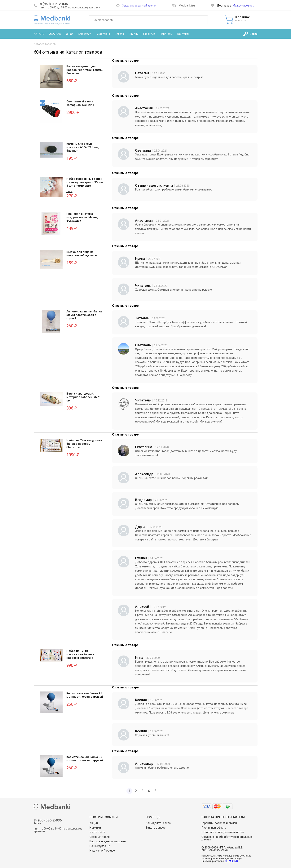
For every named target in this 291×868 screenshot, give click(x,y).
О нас (70, 34)
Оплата (119, 34)
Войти (254, 34)
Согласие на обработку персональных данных (227, 838)
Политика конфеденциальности (223, 832)
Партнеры (166, 34)
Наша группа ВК (100, 846)
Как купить (85, 34)
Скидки (134, 34)
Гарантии (149, 34)
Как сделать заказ (158, 823)
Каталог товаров (47, 34)
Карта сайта (97, 832)
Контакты (184, 34)
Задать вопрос (156, 828)
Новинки (95, 828)
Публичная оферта (214, 828)
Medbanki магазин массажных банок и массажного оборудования (52, 20)
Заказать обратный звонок (139, 6)
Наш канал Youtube (102, 851)
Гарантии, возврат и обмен (219, 823)
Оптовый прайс (100, 837)
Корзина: (246, 18)
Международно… (243, 6)
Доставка (104, 34)
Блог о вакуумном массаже (108, 841)
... (162, 791)
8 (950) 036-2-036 (54, 4)
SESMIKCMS (231, 861)
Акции (94, 823)
